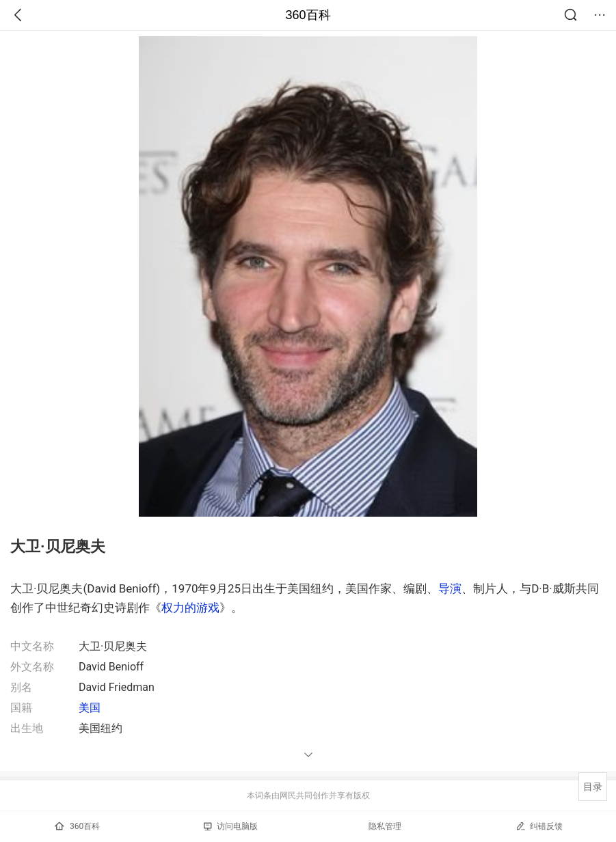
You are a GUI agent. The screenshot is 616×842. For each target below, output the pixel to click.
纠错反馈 (539, 826)
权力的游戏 (190, 608)
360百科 (308, 15)
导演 (450, 588)
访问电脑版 (231, 826)
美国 (90, 708)
